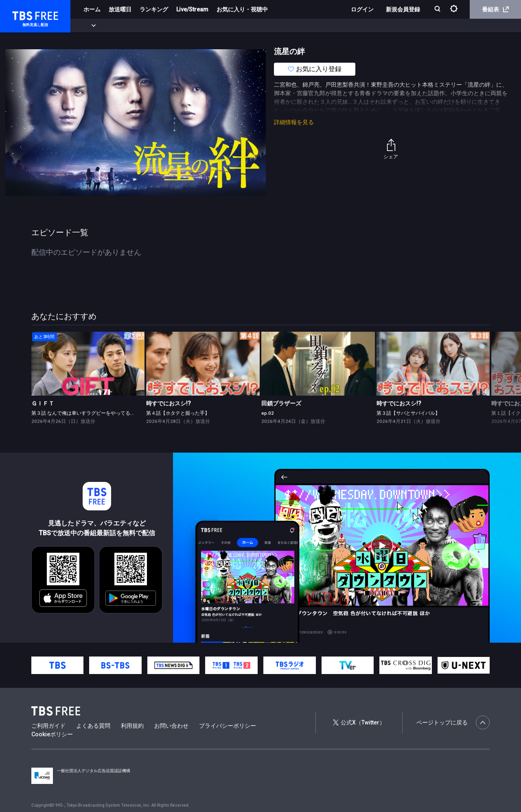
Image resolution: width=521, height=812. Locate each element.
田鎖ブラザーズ (281, 403)
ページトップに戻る (453, 722)
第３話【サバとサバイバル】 (408, 413)
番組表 (495, 9)
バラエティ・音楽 (203, 26)
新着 (88, 26)
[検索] (438, 10)
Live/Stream (192, 9)
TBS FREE (22, 14)
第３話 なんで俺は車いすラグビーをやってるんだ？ (88, 413)
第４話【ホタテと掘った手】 (178, 413)
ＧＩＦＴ (43, 403)
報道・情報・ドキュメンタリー (269, 26)
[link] (88, 364)
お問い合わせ (171, 726)
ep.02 (268, 413)
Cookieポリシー (52, 734)
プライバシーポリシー (228, 726)
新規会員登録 (403, 9)
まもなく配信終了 (125, 26)
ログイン (362, 9)
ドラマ (164, 26)
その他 (323, 26)
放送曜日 (120, 9)
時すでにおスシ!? (169, 403)
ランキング (154, 9)
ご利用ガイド (48, 726)
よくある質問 (93, 726)
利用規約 (132, 726)
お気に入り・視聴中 (242, 9)
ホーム (92, 9)
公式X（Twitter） (359, 722)
